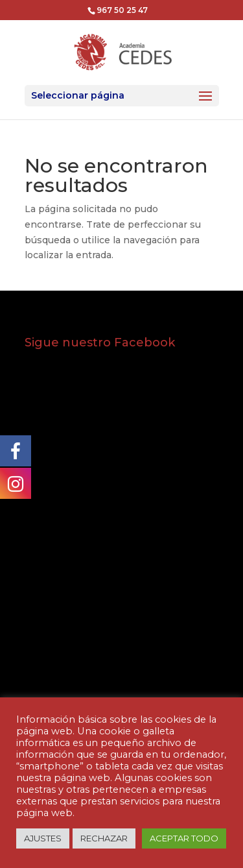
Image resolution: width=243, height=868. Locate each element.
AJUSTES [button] (43, 838)
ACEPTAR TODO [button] (184, 838)
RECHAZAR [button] (104, 838)
